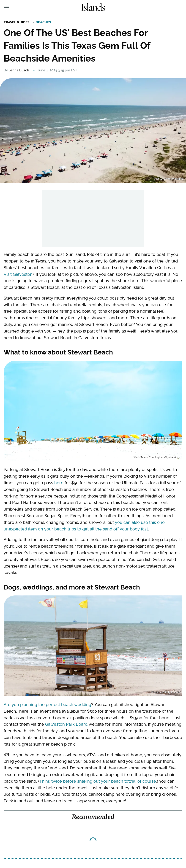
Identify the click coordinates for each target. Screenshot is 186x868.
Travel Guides (17, 22)
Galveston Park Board (66, 724)
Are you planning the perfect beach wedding (47, 704)
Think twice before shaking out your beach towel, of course (98, 781)
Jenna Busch (19, 70)
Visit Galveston (18, 274)
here (59, 483)
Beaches (44, 22)
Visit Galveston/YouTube (169, 179)
